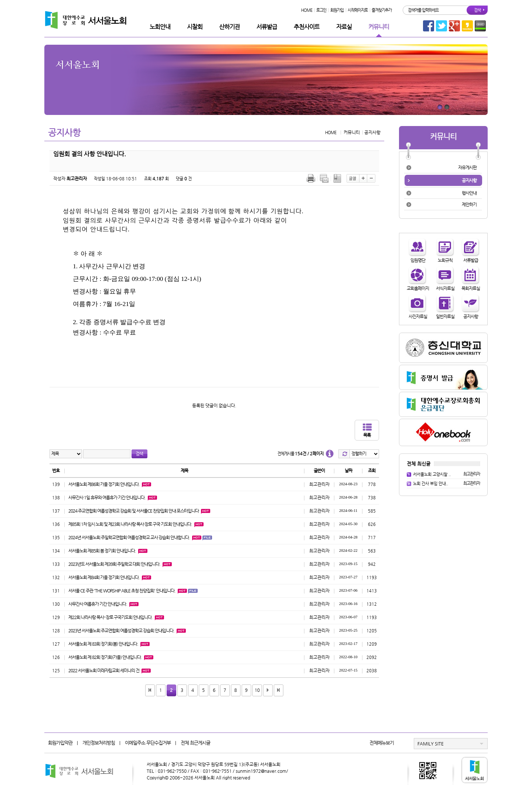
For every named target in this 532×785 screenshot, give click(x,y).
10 (257, 690)
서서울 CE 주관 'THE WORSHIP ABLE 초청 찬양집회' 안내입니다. (122, 591)
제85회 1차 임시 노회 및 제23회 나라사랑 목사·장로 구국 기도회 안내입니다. (130, 524)
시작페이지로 (358, 10)
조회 (372, 470)
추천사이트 (307, 27)
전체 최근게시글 (195, 743)
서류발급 (267, 27)
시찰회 (195, 27)
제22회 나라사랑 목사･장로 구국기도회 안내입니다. (110, 617)
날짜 (348, 470)
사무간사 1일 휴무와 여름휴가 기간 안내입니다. (107, 497)
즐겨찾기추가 (382, 10)
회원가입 (337, 10)
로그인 (321, 10)
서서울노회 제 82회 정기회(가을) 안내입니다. (105, 657)
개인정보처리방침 (99, 743)
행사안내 (469, 193)
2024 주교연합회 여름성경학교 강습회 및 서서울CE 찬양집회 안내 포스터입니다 (134, 511)
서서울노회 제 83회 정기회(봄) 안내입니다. (103, 644)
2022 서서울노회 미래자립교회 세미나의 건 (104, 670)
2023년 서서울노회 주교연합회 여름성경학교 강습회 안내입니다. (121, 631)
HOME (307, 10)
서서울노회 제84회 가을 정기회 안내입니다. (104, 577)
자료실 (344, 27)
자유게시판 (467, 167)
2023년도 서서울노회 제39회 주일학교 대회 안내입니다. (114, 564)
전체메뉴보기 (382, 743)
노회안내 (160, 27)
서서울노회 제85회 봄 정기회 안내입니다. (102, 551)
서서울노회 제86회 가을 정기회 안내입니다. (104, 484)
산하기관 (229, 27)
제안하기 (469, 204)
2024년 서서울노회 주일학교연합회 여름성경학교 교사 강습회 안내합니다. (129, 537)
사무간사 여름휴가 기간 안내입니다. (98, 604)
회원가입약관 (60, 743)
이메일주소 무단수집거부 (148, 743)
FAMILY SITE (431, 744)
